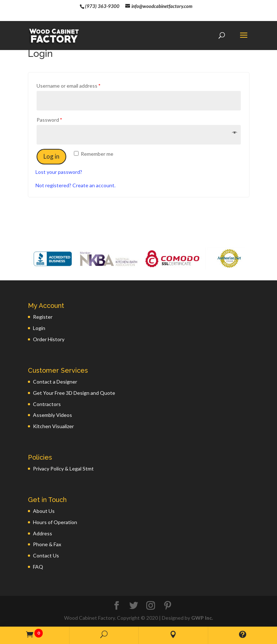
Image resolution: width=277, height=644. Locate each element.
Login (39, 328)
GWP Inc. (202, 618)
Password (49, 120)
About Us (44, 511)
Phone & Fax (47, 544)
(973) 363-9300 (102, 6)
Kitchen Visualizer (53, 426)
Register (43, 317)
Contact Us (46, 555)
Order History (49, 339)
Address (43, 533)
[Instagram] (151, 606)
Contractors (47, 404)
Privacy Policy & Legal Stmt (63, 469)
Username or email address (68, 86)
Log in (51, 156)
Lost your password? (59, 172)
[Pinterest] (168, 606)
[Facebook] (117, 606)
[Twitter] (134, 606)
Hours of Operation (55, 522)
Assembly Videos (53, 415)
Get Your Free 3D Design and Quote (74, 393)
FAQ (38, 567)
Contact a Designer (55, 382)
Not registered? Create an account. (75, 185)
